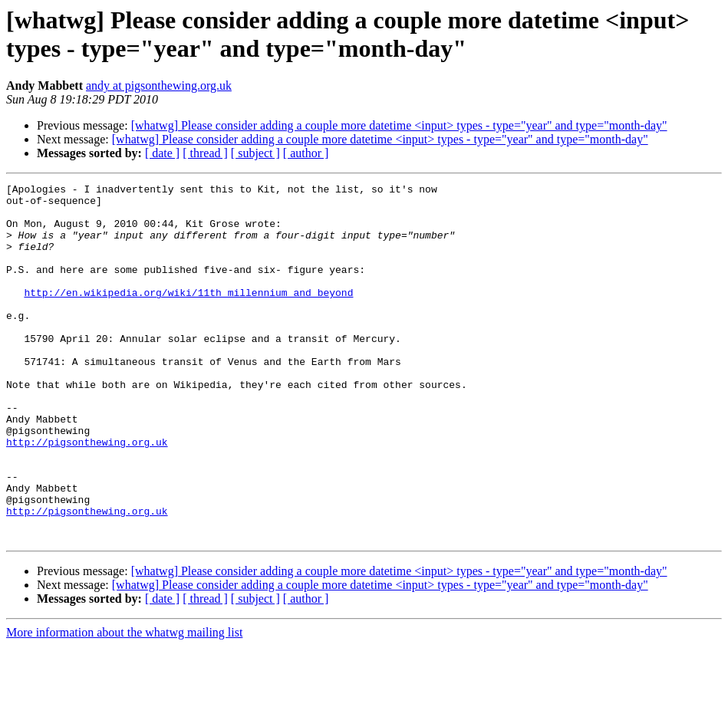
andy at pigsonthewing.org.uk (159, 86)
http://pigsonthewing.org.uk (87, 495)
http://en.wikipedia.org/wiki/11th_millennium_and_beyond (188, 315)
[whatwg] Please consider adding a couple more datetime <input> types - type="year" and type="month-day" (399, 125)
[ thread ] (205, 153)
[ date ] (162, 153)
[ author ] (306, 153)
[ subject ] (255, 153)
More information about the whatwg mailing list (124, 704)
